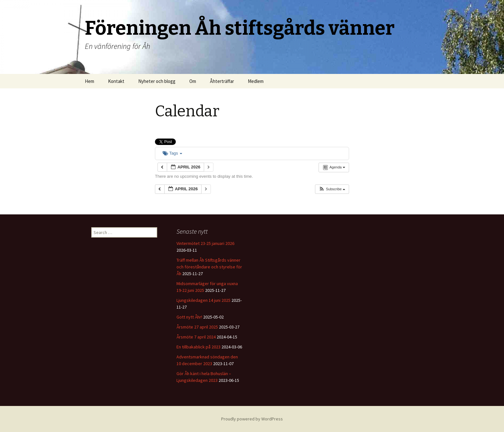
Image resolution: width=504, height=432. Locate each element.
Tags (172, 153)
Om (193, 81)
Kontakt (116, 81)
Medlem (256, 81)
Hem (90, 81)
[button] (332, 189)
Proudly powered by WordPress (252, 419)
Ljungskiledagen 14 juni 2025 (203, 300)
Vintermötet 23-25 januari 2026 (205, 243)
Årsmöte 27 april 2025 (197, 327)
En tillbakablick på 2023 (198, 347)
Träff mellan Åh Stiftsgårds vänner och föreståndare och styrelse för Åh (209, 267)
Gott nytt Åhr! (189, 317)
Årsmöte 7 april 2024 (196, 337)
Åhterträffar (222, 81)
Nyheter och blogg (157, 81)
